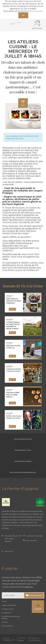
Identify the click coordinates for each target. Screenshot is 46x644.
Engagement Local (23, 450)
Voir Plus (12, 309)
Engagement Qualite (23, 439)
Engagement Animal (23, 461)
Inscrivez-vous (35, 595)
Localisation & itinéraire (34, 536)
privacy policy (37, 11)
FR (20, 22)
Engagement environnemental (23, 472)
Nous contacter (31, 540)
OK (23, 15)
